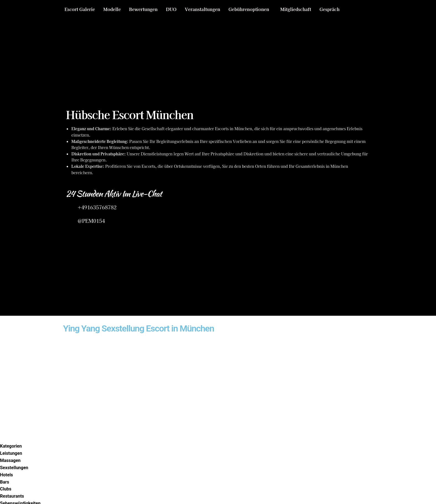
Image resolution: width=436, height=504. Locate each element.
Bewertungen (143, 9)
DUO (171, 9)
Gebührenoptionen (249, 9)
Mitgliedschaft (296, 9)
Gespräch (330, 9)
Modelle (112, 9)
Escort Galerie (80, 9)
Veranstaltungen (203, 9)
